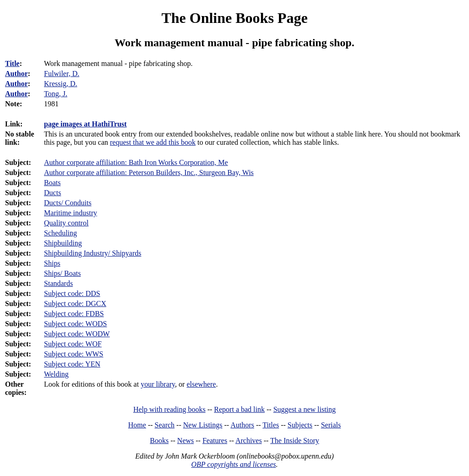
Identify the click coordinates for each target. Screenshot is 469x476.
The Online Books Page (234, 18)
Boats (52, 183)
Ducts (52, 193)
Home (137, 425)
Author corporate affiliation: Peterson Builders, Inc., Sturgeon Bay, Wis (149, 172)
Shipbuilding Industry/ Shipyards (93, 253)
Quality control (66, 223)
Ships (52, 263)
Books (159, 440)
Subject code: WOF (73, 344)
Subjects (300, 425)
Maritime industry (71, 213)
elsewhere (201, 384)
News (185, 440)
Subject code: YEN (72, 364)
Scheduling (60, 233)
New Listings (203, 425)
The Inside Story (295, 440)
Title (12, 63)
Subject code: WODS (75, 324)
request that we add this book (153, 142)
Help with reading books (169, 409)
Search (165, 425)
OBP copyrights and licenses (233, 464)
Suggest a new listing (305, 409)
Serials (331, 425)
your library (158, 384)
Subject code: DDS (72, 293)
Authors (242, 425)
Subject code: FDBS (74, 314)
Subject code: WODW (77, 334)
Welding (56, 374)
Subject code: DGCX (75, 304)
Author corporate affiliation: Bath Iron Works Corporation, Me (136, 162)
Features (215, 440)
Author (16, 74)
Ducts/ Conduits (68, 203)
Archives (249, 440)
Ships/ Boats (62, 273)
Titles (271, 425)
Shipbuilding (63, 243)
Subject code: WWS (74, 354)
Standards (58, 283)
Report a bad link (239, 409)
